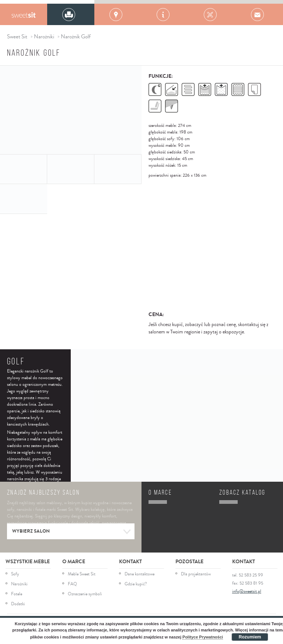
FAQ (72, 584)
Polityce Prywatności (203, 637)
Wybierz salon (72, 532)
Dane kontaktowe (139, 574)
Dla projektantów (196, 574)
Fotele (17, 594)
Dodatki (18, 604)
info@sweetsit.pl (247, 591)
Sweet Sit (17, 37)
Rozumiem (250, 637)
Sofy (15, 574)
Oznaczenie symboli (85, 594)
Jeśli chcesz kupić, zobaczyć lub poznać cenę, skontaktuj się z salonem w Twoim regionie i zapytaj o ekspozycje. (208, 328)
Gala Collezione (23, 14)
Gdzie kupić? (136, 584)
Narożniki (44, 37)
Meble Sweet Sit (82, 574)
